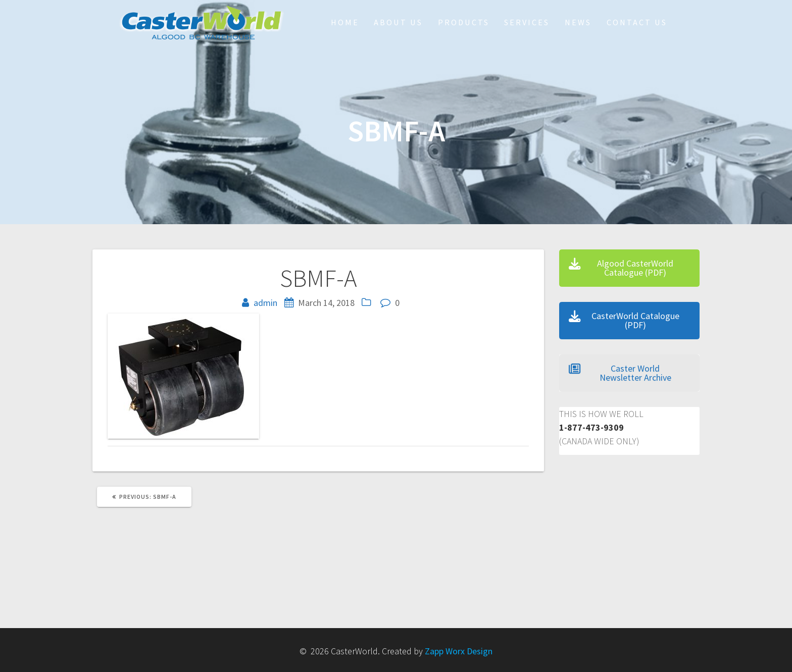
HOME (345, 22)
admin (265, 303)
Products (464, 22)
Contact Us (637, 22)
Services (527, 22)
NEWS (578, 22)
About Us (398, 22)
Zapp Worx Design (459, 651)
